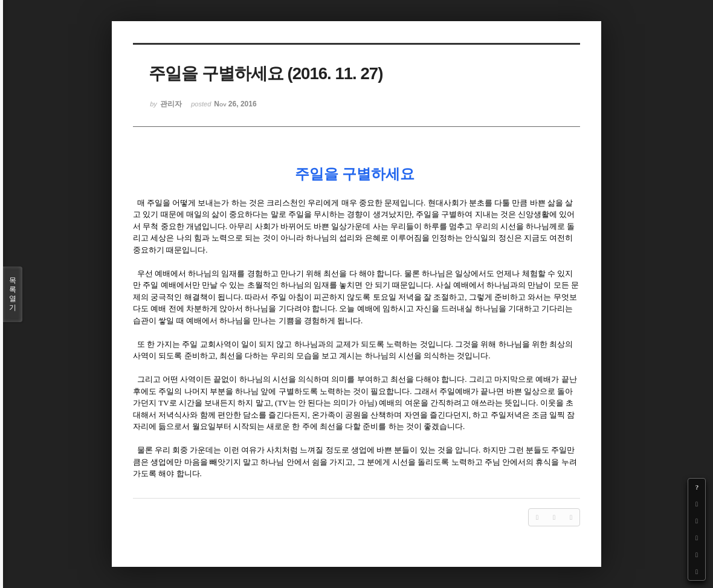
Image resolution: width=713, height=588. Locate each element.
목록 (13, 294)
